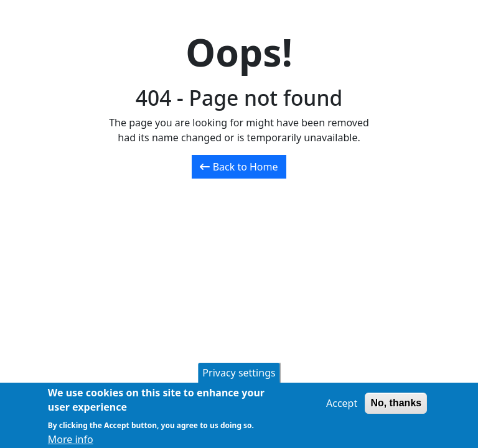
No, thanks (396, 405)
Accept (342, 406)
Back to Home (239, 167)
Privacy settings (239, 375)
